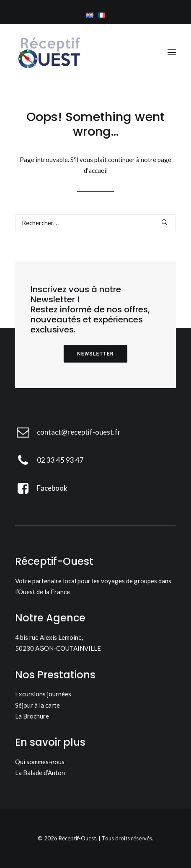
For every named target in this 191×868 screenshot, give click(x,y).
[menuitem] (90, 15)
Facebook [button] (52, 488)
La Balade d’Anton (40, 773)
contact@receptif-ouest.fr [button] (79, 432)
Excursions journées (43, 694)
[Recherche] (95, 223)
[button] (172, 52)
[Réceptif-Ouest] (49, 52)
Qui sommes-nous (40, 762)
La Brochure (32, 716)
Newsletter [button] (95, 354)
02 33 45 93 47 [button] (60, 460)
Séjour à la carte (37, 705)
